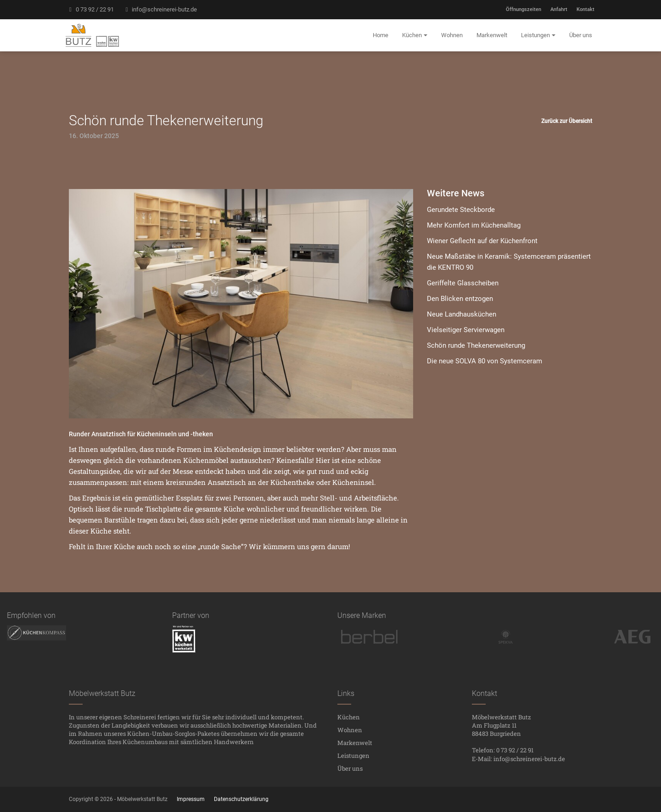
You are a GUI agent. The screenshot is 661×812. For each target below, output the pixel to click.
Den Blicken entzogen (460, 299)
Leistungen (353, 756)
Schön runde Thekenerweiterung (476, 345)
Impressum (191, 799)
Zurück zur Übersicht (567, 121)
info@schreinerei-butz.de (160, 9)
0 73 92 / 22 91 (90, 9)
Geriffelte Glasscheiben (463, 283)
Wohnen (350, 730)
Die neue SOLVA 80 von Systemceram (485, 361)
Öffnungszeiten (524, 9)
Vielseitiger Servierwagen (466, 330)
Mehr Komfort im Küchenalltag (474, 225)
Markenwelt (355, 743)
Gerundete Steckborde (461, 210)
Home (381, 35)
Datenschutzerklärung (241, 799)
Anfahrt (559, 9)
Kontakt (585, 9)
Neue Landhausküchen (462, 314)
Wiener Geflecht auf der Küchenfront (482, 241)
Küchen (349, 717)
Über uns (350, 768)
